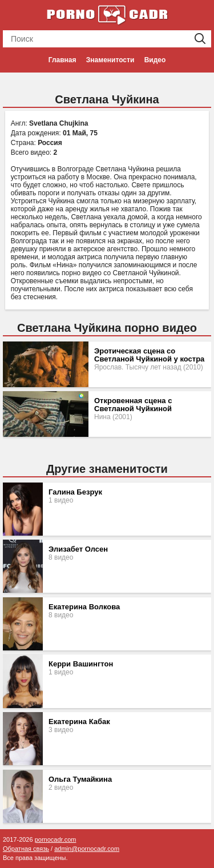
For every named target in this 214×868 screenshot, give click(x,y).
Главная (62, 60)
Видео (155, 60)
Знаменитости (110, 60)
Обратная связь (26, 849)
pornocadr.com (56, 839)
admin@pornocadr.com (87, 849)
